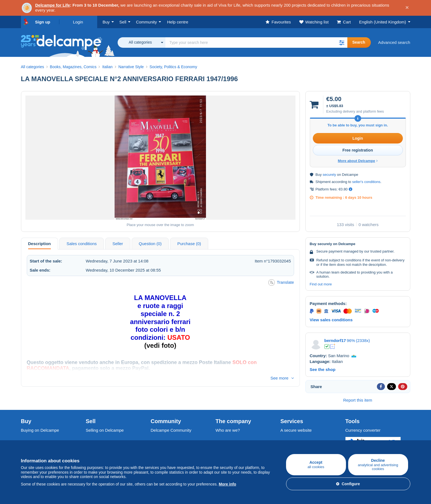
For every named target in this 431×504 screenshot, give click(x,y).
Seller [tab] (118, 244)
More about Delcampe (358, 161)
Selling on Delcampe (105, 430)
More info (227, 484)
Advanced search (394, 42)
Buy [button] (106, 22)
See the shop (323, 369)
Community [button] (146, 22)
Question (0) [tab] (150, 244)
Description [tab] (40, 244)
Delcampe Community (171, 430)
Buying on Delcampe (40, 430)
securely (329, 175)
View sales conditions (331, 320)
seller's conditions (366, 182)
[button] (342, 43)
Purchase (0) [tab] (189, 244)
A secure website (296, 430)
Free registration (358, 150)
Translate (281, 282)
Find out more (321, 284)
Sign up (43, 22)
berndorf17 (335, 340)
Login (78, 22)
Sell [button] (123, 22)
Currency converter (363, 430)
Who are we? (228, 430)
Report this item (358, 400)
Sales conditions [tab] (82, 244)
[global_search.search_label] (256, 43)
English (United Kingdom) (382, 22)
